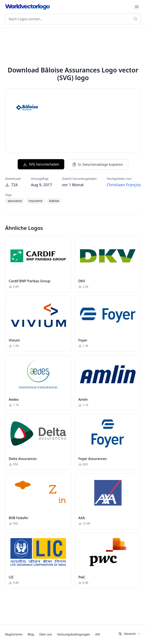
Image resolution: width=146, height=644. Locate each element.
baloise (54, 201)
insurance (36, 201)
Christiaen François (124, 185)
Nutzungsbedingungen (74, 634)
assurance (15, 201)
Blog (31, 634)
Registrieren (14, 634)
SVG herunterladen (41, 164)
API (98, 634)
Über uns (46, 634)
